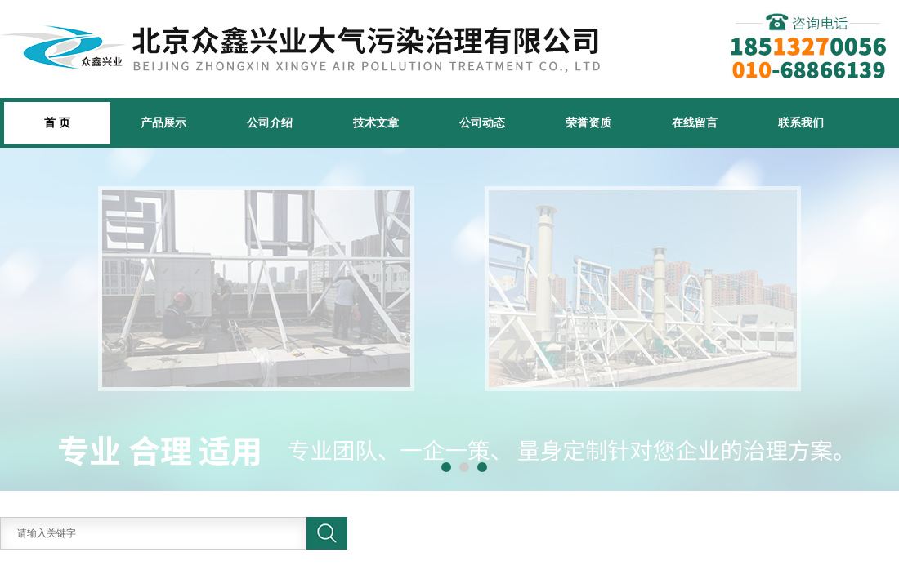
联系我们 (801, 122)
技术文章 (376, 122)
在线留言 (695, 122)
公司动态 (482, 122)
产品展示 (163, 122)
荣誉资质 (588, 122)
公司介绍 (270, 122)
